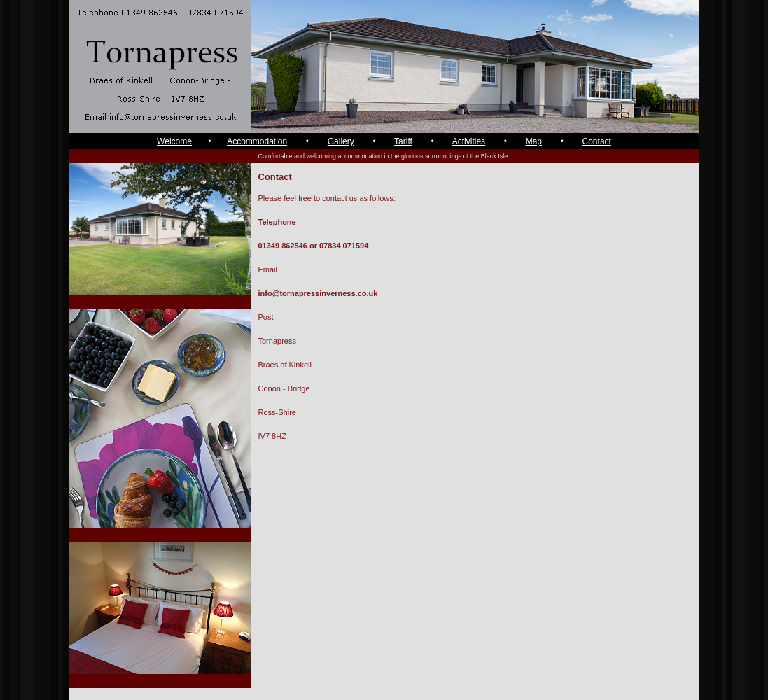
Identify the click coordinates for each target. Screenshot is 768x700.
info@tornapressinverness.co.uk (318, 293)
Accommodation (257, 141)
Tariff (403, 141)
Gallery (341, 141)
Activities (469, 141)
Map (534, 141)
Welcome (174, 141)
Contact (597, 141)
